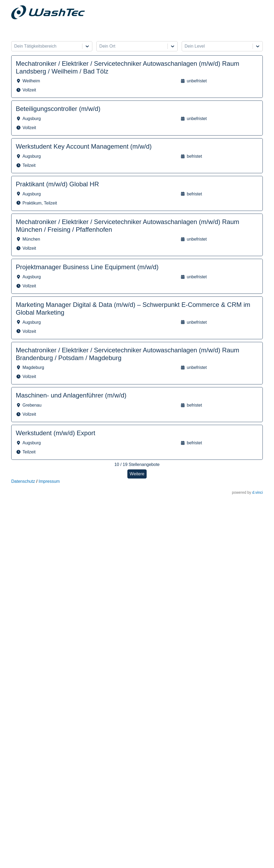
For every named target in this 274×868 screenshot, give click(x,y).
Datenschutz (23, 481)
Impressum (49, 481)
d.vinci (258, 492)
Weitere (137, 474)
